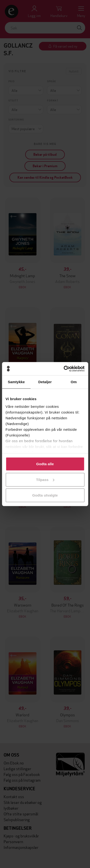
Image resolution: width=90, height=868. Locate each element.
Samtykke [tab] (16, 382)
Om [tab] (74, 382)
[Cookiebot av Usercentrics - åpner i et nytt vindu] (64, 369)
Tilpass (45, 479)
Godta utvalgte (45, 495)
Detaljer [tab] (45, 382)
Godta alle (45, 464)
